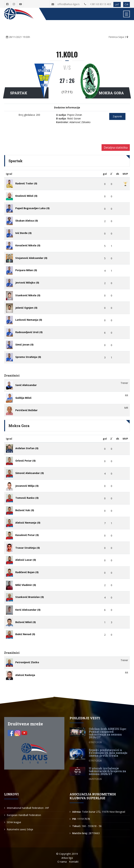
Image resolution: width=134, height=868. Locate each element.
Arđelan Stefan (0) (27, 448)
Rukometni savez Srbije (20, 829)
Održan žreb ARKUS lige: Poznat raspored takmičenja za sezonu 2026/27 (108, 733)
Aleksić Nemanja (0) (28, 523)
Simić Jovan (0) (24, 345)
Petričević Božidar (26, 410)
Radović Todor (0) (26, 183)
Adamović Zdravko (73, 122)
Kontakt (74, 862)
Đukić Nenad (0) (25, 634)
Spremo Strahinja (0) (28, 357)
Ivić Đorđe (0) (23, 233)
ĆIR (126, 4)
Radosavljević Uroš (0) (29, 332)
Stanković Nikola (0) (28, 295)
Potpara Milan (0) (26, 270)
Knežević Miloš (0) (26, 196)
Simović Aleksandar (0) (30, 473)
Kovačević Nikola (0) (28, 245)
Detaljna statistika (116, 148)
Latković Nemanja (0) (29, 320)
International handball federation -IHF (28, 808)
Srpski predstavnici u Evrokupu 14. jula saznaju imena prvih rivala (108, 753)
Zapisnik (117, 116)
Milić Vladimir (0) (26, 585)
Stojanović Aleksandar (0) (31, 258)
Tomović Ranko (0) (27, 498)
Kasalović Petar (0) (27, 535)
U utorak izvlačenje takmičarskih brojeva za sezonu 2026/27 (107, 771)
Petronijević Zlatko (27, 662)
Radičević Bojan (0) (27, 572)
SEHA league (14, 822)
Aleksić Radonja (25, 675)
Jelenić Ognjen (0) (26, 308)
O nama (62, 862)
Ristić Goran (68, 118)
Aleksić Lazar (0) (26, 560)
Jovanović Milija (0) (27, 486)
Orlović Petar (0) (25, 461)
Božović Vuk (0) (25, 510)
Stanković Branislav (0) (30, 597)
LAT (117, 4)
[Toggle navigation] (126, 14)
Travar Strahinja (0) (28, 548)
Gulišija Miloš (23, 398)
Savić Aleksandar (26, 385)
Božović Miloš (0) (26, 622)
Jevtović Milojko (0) (27, 283)
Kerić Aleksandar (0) (28, 610)
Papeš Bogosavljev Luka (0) (32, 208)
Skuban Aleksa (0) (27, 221)
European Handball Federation (24, 815)
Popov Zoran (69, 115)
